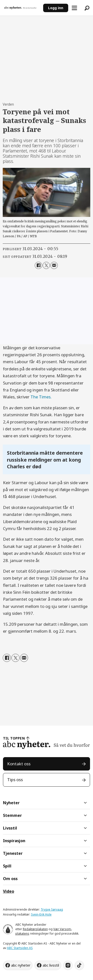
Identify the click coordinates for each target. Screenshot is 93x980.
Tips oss (15, 780)
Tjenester (13, 853)
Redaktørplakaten (35, 929)
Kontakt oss (19, 764)
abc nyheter (21, 965)
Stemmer (12, 815)
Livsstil (10, 828)
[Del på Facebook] (38, 265)
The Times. (41, 397)
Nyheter (11, 803)
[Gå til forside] (20, 8)
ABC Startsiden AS (20, 948)
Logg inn (56, 8)
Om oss (10, 879)
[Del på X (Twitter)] (46, 265)
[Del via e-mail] (54, 265)
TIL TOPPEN (14, 738)
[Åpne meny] (74, 8)
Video (9, 891)
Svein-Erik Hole (41, 914)
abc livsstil (51, 965)
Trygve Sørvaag (52, 909)
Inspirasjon (14, 841)
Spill (7, 866)
